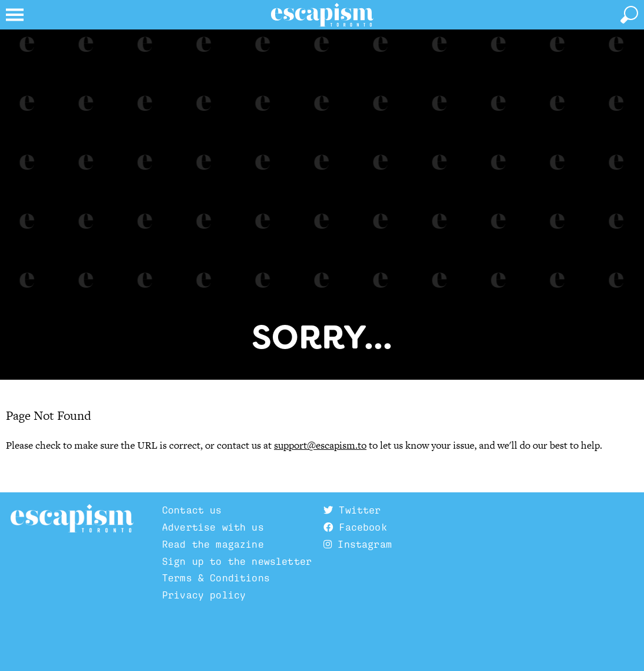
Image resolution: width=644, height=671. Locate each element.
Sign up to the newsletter (237, 561)
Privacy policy (204, 595)
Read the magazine (213, 544)
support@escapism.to (320, 445)
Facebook (355, 527)
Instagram (358, 544)
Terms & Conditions (216, 578)
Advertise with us (213, 527)
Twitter (352, 510)
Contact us (192, 510)
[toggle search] (629, 15)
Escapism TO (72, 519)
